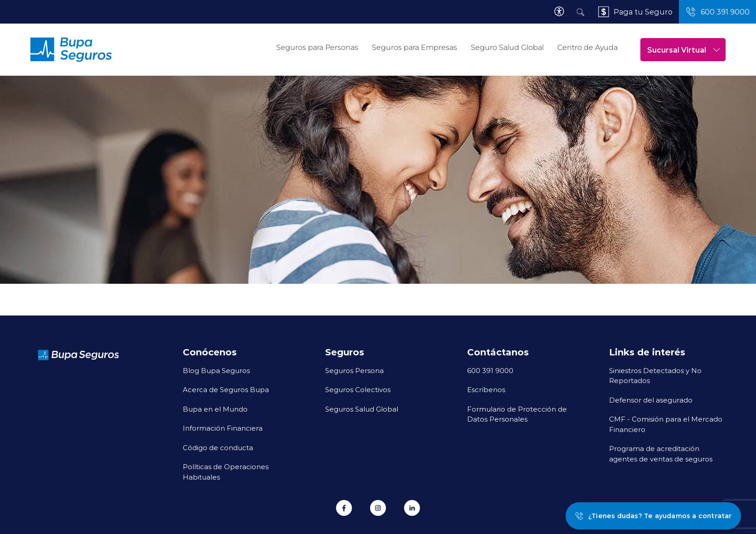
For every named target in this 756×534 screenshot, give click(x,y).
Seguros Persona (354, 370)
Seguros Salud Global (362, 409)
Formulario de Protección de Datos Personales (517, 414)
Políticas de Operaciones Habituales (226, 472)
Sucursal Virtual (683, 50)
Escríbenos (486, 389)
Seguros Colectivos (358, 389)
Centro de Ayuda (588, 47)
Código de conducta (218, 447)
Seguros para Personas (317, 47)
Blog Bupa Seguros (216, 370)
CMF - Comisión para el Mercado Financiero (666, 424)
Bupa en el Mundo (215, 409)
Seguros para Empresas (415, 47)
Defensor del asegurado (651, 400)
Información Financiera (223, 428)
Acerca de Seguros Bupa (226, 389)
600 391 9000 (490, 370)
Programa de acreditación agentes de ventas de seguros (661, 454)
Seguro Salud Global (507, 47)
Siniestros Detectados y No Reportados (655, 376)
